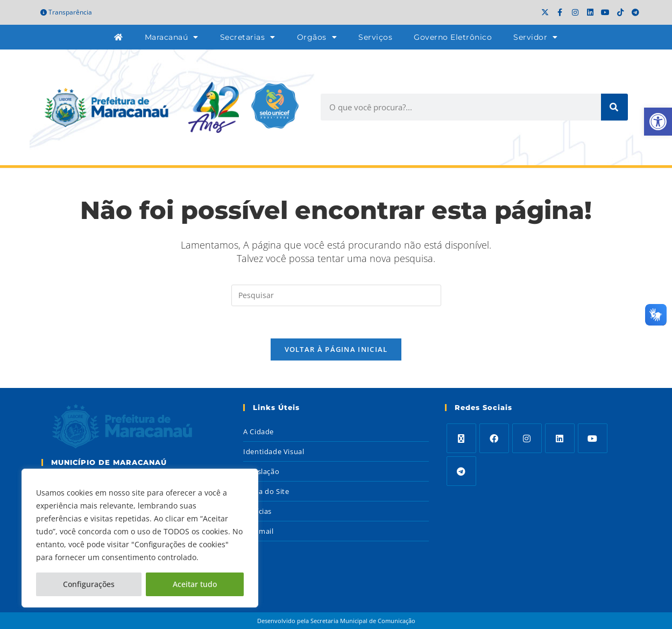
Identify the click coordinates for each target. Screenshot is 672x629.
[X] (461, 439)
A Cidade (259, 432)
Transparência (66, 12)
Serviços (375, 37)
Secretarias (248, 37)
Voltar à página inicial (336, 350)
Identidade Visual (274, 452)
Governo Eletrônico (453, 37)
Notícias (257, 512)
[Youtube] (593, 439)
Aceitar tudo (195, 584)
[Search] (614, 107)
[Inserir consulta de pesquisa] (336, 295)
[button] (658, 122)
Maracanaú (172, 37)
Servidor (536, 37)
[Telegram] (461, 472)
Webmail (258, 532)
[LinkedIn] (560, 439)
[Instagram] (527, 439)
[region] (140, 538)
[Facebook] (494, 439)
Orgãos (317, 37)
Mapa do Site (266, 492)
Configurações (89, 584)
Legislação (261, 472)
